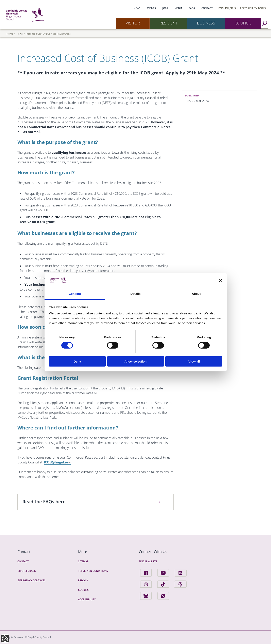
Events (151, 8)
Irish (234, 8)
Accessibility (87, 599)
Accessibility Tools (253, 8)
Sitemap (83, 561)
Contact (207, 8)
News (137, 8)
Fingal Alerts (148, 561)
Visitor (133, 23)
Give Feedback (27, 571)
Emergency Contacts (31, 580)
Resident (168, 23)
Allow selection (135, 361)
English (224, 8)
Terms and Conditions (93, 571)
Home (10, 34)
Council (243, 23)
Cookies (83, 590)
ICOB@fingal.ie (57, 462)
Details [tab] (136, 294)
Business (206, 23)
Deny (77, 361)
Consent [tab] (75, 294)
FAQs (192, 8)
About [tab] (196, 294)
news (20, 34)
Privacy (83, 580)
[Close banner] (221, 280)
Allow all (194, 361)
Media (178, 8)
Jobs (165, 8)
